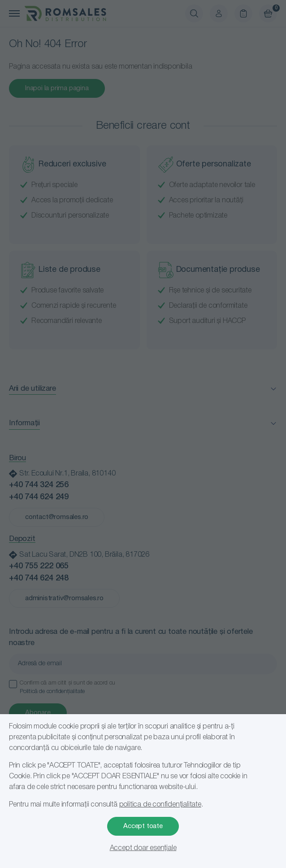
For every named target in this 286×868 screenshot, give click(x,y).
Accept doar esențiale (143, 848)
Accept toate (143, 826)
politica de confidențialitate (160, 805)
